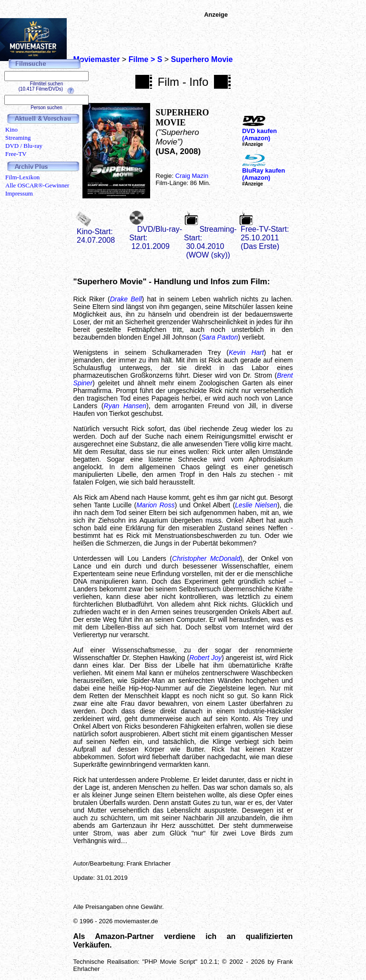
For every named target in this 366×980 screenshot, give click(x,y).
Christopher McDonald (206, 558)
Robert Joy (205, 658)
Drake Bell (126, 299)
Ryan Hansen (125, 406)
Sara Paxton (219, 337)
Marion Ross (155, 505)
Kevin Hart (246, 352)
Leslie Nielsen (256, 505)
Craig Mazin (192, 176)
